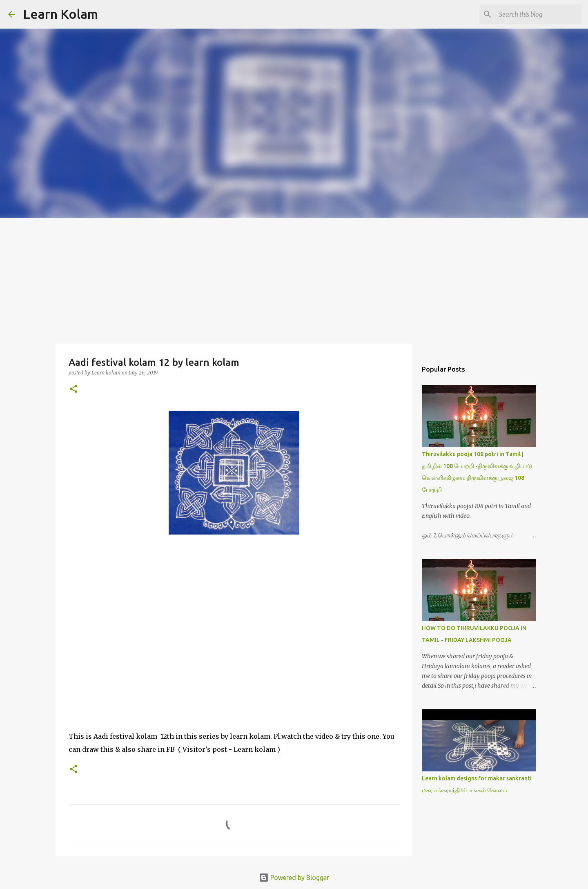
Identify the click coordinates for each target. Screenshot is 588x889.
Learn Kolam (60, 14)
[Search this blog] (539, 14)
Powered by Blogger (294, 878)
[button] (73, 389)
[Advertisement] (294, 279)
